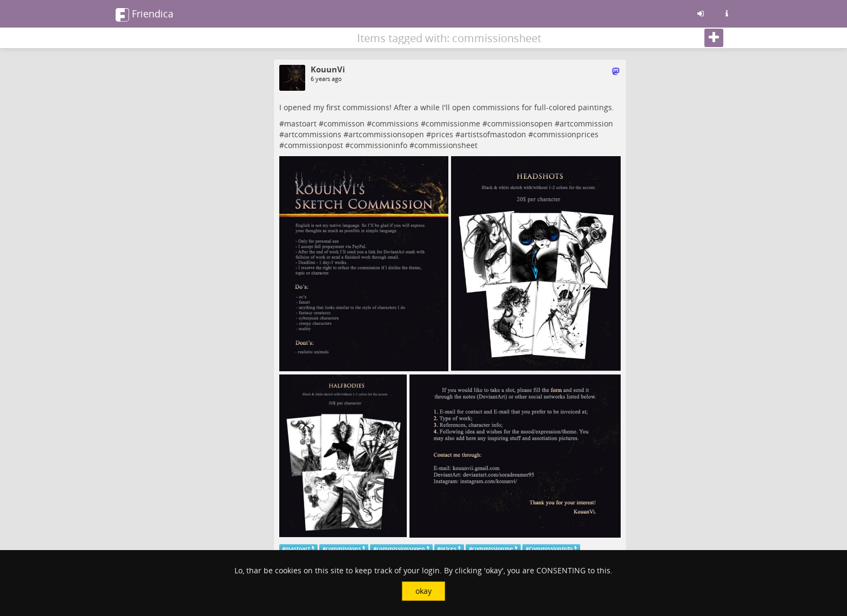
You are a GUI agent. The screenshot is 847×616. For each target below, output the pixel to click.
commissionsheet (446, 145)
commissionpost (314, 145)
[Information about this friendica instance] (727, 14)
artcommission (586, 123)
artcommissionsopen (386, 134)
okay (423, 591)
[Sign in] (701, 14)
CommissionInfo (551, 548)
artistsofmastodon (493, 134)
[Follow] (714, 38)
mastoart (300, 123)
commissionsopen (520, 123)
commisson (344, 123)
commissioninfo (379, 145)
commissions (395, 123)
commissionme (453, 123)
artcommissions (313, 134)
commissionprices (566, 134)
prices (442, 134)
